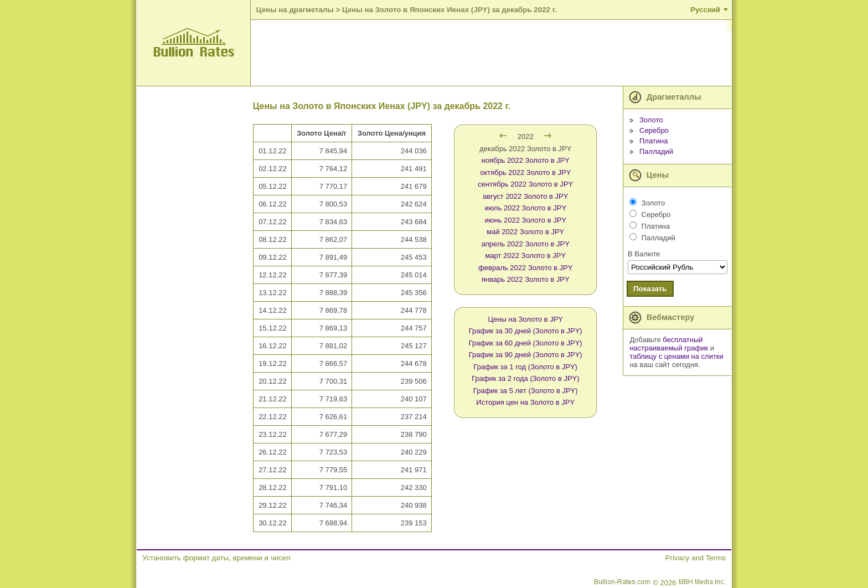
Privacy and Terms (696, 558)
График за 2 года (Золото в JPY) (526, 378)
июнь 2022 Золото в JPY (525, 220)
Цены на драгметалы (295, 10)
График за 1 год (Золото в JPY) (526, 367)
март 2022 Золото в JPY (525, 256)
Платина (654, 141)
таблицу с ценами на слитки (676, 356)
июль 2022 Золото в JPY (525, 208)
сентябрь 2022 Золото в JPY (525, 184)
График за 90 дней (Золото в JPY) (526, 355)
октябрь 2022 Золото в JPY (525, 172)
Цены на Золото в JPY (526, 319)
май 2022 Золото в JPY (525, 232)
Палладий (656, 151)
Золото (651, 120)
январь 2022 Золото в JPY (526, 279)
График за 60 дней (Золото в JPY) (526, 343)
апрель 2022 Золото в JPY (526, 244)
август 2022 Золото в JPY (525, 196)
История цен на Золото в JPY (525, 402)
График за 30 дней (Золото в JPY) (526, 331)
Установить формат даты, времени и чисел (216, 558)
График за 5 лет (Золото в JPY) (526, 391)
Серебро (654, 130)
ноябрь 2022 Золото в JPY (525, 160)
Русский (705, 10)
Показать (650, 289)
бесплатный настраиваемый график (669, 344)
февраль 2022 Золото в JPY (525, 268)
